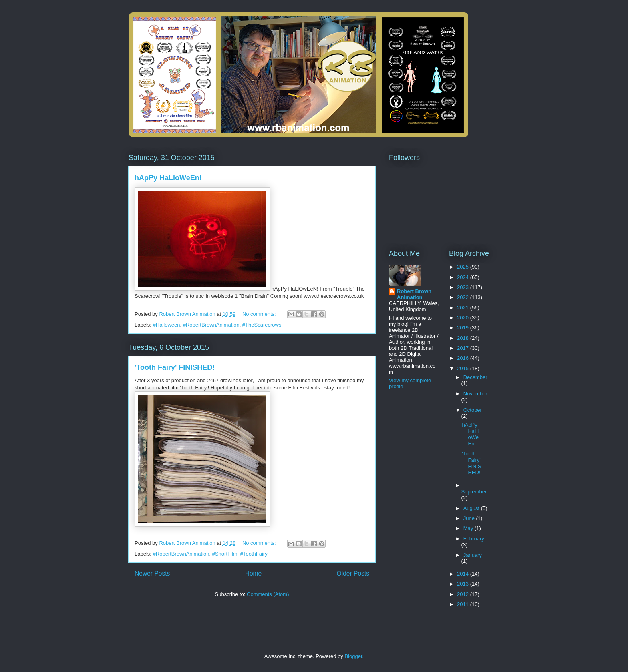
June (470, 518)
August (472, 508)
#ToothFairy (254, 554)
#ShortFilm (225, 554)
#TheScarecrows (262, 325)
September (474, 492)
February (474, 539)
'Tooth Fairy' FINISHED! (175, 367)
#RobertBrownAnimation (211, 325)
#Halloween (167, 325)
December (475, 377)
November (475, 394)
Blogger (353, 656)
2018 (464, 338)
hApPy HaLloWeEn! (168, 178)
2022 (464, 297)
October (473, 410)
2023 (464, 287)
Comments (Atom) (268, 594)
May (469, 528)
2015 (464, 368)
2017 (464, 348)
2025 (464, 267)
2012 (464, 594)
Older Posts (353, 573)
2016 (464, 358)
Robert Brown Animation (414, 294)
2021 (464, 308)
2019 (464, 328)
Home (254, 573)
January (473, 555)
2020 (464, 318)
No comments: (260, 314)
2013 (464, 584)
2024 (464, 277)
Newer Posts (152, 573)
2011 (464, 604)
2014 (464, 574)
